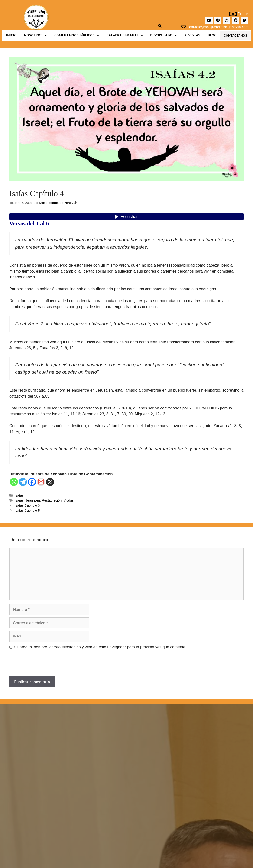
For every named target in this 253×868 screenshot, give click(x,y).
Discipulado (164, 35)
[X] (50, 482)
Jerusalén (33, 500)
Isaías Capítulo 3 (27, 505)
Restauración (52, 500)
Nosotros (35, 35)
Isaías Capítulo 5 (27, 511)
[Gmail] (41, 482)
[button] (36, 35)
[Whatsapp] (14, 482)
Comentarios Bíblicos (77, 35)
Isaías (19, 495)
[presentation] (45, 665)
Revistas (192, 35)
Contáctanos (235, 35)
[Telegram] (23, 482)
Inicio (11, 35)
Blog (212, 35)
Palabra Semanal (125, 35)
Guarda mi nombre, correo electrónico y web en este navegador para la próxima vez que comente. (101, 647)
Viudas (68, 500)
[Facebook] (32, 482)
